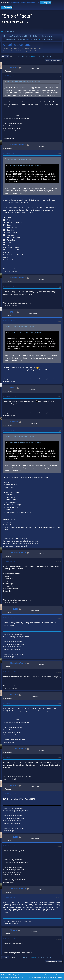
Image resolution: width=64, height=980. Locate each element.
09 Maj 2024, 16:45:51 (10, 846)
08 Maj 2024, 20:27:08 (10, 396)
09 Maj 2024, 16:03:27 (10, 794)
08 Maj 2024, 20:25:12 (10, 321)
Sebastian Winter (18, 145)
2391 (43, 57)
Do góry (5, 957)
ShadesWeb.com (18, 977)
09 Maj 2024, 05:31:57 (10, 561)
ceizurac (14, 67)
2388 (28, 57)
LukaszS (14, 422)
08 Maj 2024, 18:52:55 (10, 286)
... (21, 57)
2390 (38, 57)
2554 (49, 57)
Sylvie (36, 40)
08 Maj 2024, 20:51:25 (10, 430)
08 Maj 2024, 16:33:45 (10, 153)
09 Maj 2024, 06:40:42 (10, 618)
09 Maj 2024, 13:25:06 (10, 703)
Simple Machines (18, 975)
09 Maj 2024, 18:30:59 (10, 897)
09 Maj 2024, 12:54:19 (10, 672)
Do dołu (5, 57)
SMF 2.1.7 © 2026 (7, 975)
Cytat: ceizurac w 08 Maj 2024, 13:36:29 (20, 159)
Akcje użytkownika (54, 61)
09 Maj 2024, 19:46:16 (10, 939)
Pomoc (42, 975)
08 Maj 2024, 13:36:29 (10, 76)
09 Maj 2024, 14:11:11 (10, 757)
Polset (13, 312)
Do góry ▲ (60, 975)
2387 (24, 57)
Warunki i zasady (50, 975)
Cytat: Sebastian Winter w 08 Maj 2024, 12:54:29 (23, 82)
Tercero (14, 930)
